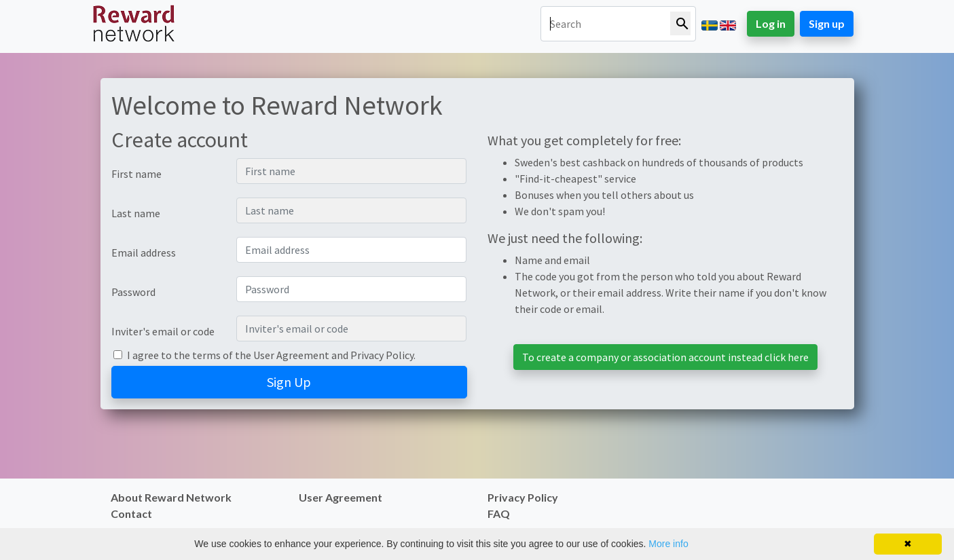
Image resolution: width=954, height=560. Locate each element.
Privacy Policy (382, 355)
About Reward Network (171, 497)
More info (668, 544)
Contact (131, 514)
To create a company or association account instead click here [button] (665, 357)
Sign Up (289, 382)
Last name (136, 213)
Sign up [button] (827, 23)
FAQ (499, 514)
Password (133, 292)
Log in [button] (771, 23)
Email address (144, 253)
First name (136, 174)
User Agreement (291, 355)
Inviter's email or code (163, 331)
